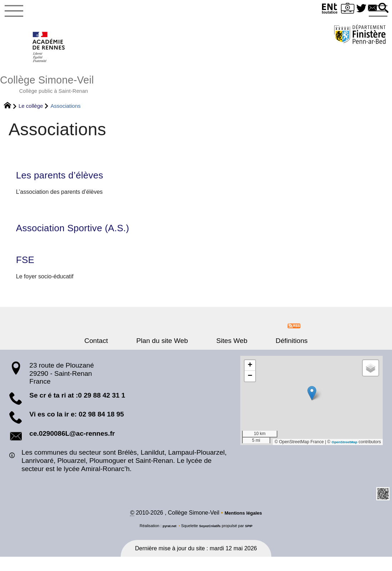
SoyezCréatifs (211, 540)
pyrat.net (166, 540)
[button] (382, 8)
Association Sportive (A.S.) (86, 238)
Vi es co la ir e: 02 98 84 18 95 (77, 428)
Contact (115, 354)
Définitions (273, 354)
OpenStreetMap (341, 455)
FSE (27, 272)
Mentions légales (243, 527)
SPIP (253, 540)
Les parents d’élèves (70, 183)
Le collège (31, 113)
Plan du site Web (169, 354)
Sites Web (225, 354)
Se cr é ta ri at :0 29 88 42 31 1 (77, 408)
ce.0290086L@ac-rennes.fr (72, 447)
